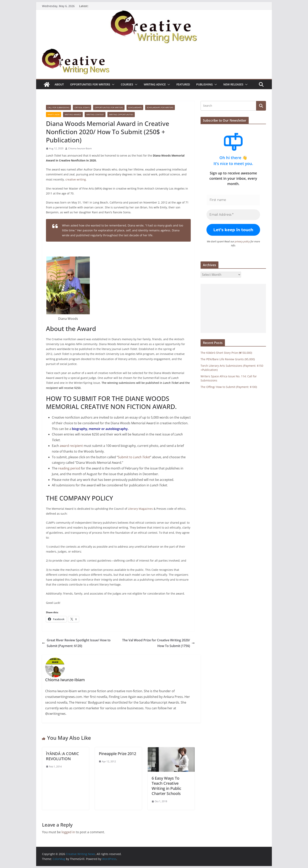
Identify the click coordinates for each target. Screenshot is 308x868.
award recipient (71, 446)
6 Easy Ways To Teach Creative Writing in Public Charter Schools (166, 786)
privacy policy (242, 241)
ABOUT (59, 84)
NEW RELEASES (233, 84)
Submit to (134, 457)
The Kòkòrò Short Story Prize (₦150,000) (226, 352)
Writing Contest (95, 115)
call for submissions (58, 107)
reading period (69, 468)
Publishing (204, 84)
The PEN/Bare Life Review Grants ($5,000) (228, 359)
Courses (127, 84)
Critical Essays (82, 107)
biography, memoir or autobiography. (100, 429)
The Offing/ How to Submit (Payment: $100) (229, 387)
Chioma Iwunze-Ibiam (80, 148)
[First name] (233, 200)
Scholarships (135, 107)
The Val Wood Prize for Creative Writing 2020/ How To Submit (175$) (158, 643)
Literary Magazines (140, 509)
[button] (112, 84)
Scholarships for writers (160, 107)
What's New (54, 115)
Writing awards (73, 115)
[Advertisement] (233, 308)
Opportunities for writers (90, 84)
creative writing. (76, 179)
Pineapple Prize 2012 (117, 754)
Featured (183, 84)
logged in (68, 832)
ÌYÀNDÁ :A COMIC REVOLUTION (62, 756)
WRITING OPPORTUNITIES (121, 115)
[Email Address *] (233, 215)
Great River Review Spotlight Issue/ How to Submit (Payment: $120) (76, 643)
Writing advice (155, 84)
